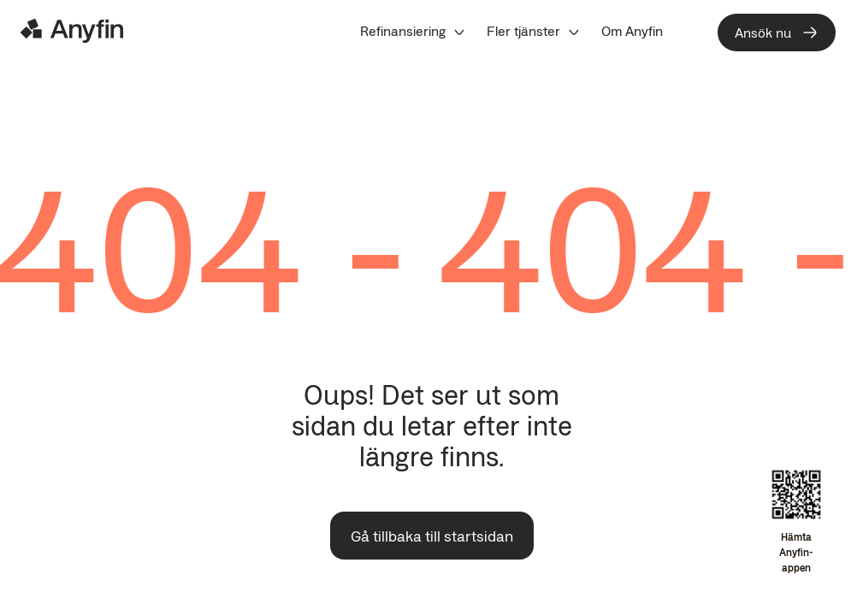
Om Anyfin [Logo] (632, 31)
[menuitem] (413, 31)
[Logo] (72, 31)
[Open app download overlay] (796, 523)
